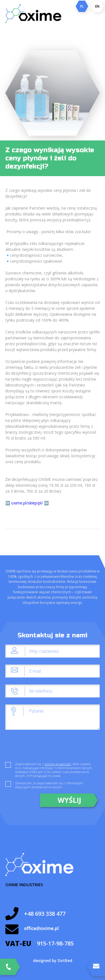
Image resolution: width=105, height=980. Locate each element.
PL (82, 6)
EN (97, 6)
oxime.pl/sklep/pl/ (28, 503)
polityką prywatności (58, 764)
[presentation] (48, 748)
